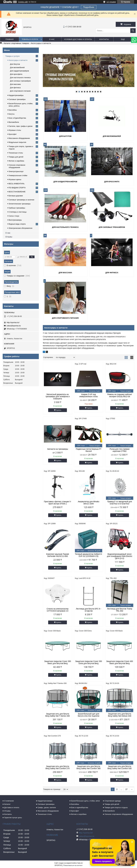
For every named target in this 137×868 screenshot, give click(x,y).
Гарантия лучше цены (13, 818)
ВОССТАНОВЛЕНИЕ (17, 192)
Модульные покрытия (17, 142)
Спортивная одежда (113, 801)
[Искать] (133, 31)
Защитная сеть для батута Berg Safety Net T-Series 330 (58, 715)
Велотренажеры (15, 220)
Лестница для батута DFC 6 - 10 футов (89, 610)
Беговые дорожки (16, 196)
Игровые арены (15, 179)
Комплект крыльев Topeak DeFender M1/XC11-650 (58, 555)
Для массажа (65, 273)
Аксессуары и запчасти (18, 60)
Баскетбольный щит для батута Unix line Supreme (89, 715)
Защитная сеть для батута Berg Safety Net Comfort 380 (89, 767)
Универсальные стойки (18, 175)
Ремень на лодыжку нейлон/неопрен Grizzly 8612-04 (120, 395)
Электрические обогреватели (21, 228)
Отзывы (9, 237)
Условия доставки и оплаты (78, 39)
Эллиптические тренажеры (20, 204)
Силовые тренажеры (46, 804)
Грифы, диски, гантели (47, 808)
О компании (9, 801)
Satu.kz (80, 863)
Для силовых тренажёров (112, 227)
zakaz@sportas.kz (14, 326)
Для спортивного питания (65, 318)
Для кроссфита (112, 182)
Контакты (104, 39)
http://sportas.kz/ (13, 322)
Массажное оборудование (19, 138)
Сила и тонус (14, 216)
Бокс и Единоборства (17, 118)
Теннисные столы (16, 153)
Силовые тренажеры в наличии (21, 200)
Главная (9, 39)
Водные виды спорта (17, 224)
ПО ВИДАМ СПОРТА (17, 188)
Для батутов (65, 136)
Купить (59, 410)
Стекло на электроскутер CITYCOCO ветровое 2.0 (58, 610)
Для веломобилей (112, 136)
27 (126, 789)
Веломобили (14, 122)
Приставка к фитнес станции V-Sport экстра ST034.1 (58, 503)
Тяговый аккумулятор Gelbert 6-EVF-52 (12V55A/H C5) (89, 555)
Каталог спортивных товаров (16, 43)
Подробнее (89, 7)
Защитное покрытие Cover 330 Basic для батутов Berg (58, 662)
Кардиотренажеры (45, 801)
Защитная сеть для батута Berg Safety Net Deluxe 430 (120, 715)
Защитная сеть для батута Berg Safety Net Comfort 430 (120, 767)
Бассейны (13, 110)
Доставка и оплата (12, 808)
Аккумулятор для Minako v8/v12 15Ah (89, 503)
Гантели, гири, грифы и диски (21, 126)
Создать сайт (23, 2)
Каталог (7, 804)
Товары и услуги (30, 39)
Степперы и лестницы (18, 212)
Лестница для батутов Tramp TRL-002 (120, 610)
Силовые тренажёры (17, 99)
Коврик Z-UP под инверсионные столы (89, 395)
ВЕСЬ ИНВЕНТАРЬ (17, 184)
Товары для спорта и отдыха (116, 808)
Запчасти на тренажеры (58, 449)
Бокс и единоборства (80, 808)
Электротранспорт (16, 171)
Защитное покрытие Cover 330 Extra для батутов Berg (89, 662)
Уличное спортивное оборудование (119, 814)
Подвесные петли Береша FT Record (89, 450)
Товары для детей (16, 157)
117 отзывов (111, 2)
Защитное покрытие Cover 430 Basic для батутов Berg (120, 662)
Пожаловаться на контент (73, 865)
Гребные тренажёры (17, 208)
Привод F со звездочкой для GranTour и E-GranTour (120, 503)
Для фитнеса (112, 273)
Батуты (12, 114)
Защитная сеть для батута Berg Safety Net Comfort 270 (58, 767)
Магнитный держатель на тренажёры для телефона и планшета (58, 396)
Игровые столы (15, 130)
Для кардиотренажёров (65, 182)
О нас (52, 39)
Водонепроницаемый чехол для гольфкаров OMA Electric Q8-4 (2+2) (120, 556)
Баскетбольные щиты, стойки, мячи (85, 801)
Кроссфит (13, 134)
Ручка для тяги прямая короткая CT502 (120, 450)
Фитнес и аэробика (16, 161)
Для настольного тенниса (65, 227)
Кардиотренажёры (16, 95)
